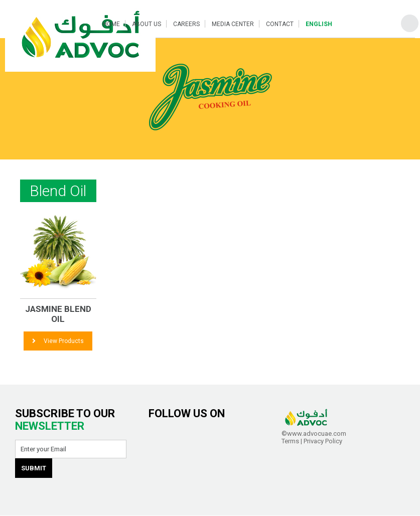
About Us (147, 24)
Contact (280, 24)
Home (111, 24)
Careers (186, 24)
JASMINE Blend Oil (58, 314)
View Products (58, 341)
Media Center (233, 24)
